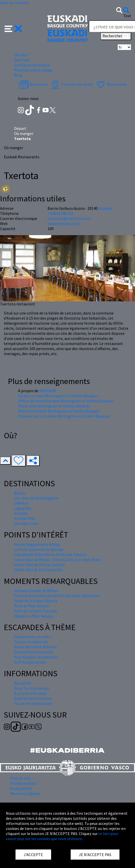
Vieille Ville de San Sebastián (39, 570)
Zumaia (20, 513)
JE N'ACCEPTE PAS (95, 855)
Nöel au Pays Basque (32, 606)
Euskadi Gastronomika (34, 652)
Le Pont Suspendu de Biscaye (39, 549)
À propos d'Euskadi (30, 693)
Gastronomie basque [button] (32, 65)
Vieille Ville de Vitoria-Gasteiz (40, 565)
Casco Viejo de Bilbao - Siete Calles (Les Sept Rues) (58, 560)
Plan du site (20, 778)
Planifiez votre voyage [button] (33, 70)
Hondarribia (24, 518)
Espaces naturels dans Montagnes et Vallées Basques (64, 416)
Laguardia (22, 508)
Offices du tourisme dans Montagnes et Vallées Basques (66, 401)
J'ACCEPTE (33, 855)
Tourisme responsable (33, 703)
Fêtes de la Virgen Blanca (36, 601)
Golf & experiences (30, 662)
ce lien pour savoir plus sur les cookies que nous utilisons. (62, 836)
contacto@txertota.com (69, 218)
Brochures (33, 84)
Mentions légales (25, 793)
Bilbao (20, 493)
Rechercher (116, 36)
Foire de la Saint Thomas (35, 611)
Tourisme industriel (31, 642)
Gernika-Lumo (26, 523)
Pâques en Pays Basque (34, 616)
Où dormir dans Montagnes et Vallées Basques (58, 396)
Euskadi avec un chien (32, 637)
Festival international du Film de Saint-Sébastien (57, 596)
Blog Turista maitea (31, 688)
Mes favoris (111, 84)
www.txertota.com (64, 223)
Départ (20, 128)
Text (127, 16)
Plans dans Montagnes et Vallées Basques (54, 406)
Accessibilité (21, 788)
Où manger (24, 133)
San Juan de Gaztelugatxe (36, 498)
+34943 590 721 (61, 213)
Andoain (106, 208)
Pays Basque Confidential (36, 657)
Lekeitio (21, 503)
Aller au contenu (14, 3)
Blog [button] (18, 75)
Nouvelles (23, 683)
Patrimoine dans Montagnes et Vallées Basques (59, 411)
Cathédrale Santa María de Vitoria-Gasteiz (50, 554)
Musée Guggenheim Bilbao (37, 544)
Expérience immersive (33, 698)
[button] (13, 28)
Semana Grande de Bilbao (36, 591)
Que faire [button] (22, 60)
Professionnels (23, 783)
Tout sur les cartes (72, 84)
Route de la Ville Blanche (35, 647)
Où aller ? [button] (22, 55)
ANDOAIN (48, 391)
